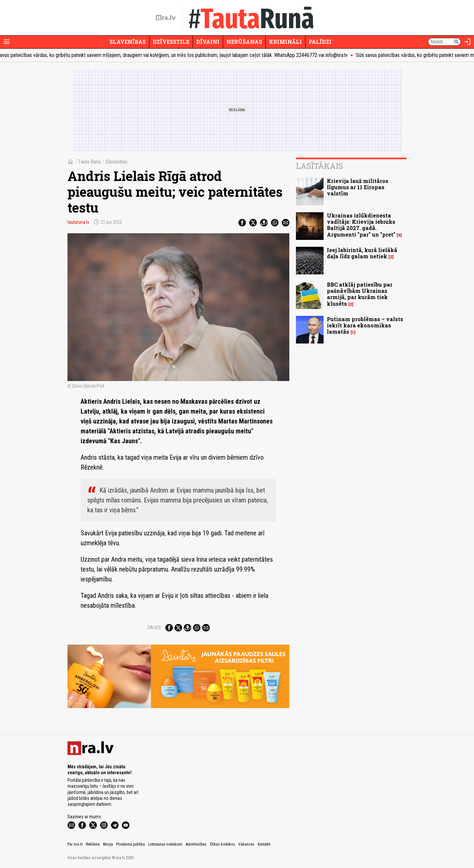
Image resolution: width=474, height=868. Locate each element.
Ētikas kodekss (223, 844)
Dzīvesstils (171, 42)
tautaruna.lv (78, 222)
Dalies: (155, 627)
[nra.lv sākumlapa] (166, 18)
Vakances (246, 844)
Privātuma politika (131, 844)
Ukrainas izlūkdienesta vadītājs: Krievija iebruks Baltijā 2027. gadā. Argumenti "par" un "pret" (361, 225)
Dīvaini (208, 42)
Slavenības (128, 42)
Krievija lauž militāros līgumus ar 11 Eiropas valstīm (358, 187)
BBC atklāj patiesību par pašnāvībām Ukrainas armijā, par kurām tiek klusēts (360, 294)
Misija (108, 844)
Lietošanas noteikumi (165, 844)
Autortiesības (196, 844)
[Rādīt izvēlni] (7, 42)
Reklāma (93, 844)
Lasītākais (319, 166)
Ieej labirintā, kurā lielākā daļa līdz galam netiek (362, 253)
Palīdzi (320, 42)
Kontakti (264, 844)
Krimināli (285, 42)
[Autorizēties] (467, 42)
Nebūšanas (244, 42)
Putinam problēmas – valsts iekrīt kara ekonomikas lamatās (365, 325)
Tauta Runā (89, 162)
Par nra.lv (75, 844)
